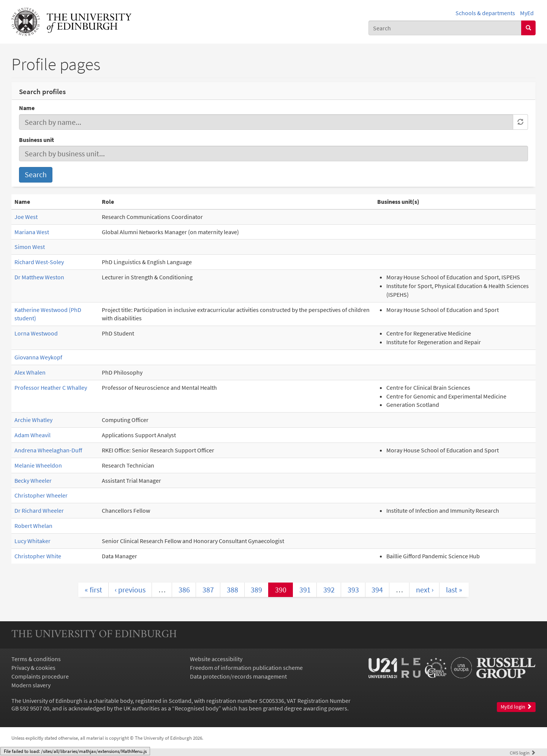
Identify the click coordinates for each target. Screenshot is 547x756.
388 (232, 590)
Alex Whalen (30, 372)
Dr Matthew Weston (39, 277)
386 (184, 590)
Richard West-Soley (39, 262)
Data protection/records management (238, 676)
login (523, 753)
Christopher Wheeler (41, 495)
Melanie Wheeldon (38, 465)
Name (27, 108)
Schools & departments (485, 13)
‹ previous (130, 590)
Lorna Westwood (36, 333)
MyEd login (516, 707)
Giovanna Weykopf (38, 357)
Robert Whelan (33, 526)
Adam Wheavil (32, 435)
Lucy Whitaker (32, 541)
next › (425, 590)
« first (93, 590)
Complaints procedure (40, 676)
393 (353, 590)
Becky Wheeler (33, 480)
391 (305, 590)
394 (377, 590)
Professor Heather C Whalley (51, 387)
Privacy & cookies (33, 668)
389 (256, 590)
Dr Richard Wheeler (39, 510)
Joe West (26, 217)
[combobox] (445, 28)
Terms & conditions (36, 659)
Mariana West (32, 232)
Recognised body (197, 708)
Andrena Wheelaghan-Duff (48, 450)
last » (454, 590)
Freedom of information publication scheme (246, 668)
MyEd (527, 13)
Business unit (36, 140)
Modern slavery (31, 685)
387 (208, 590)
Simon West (30, 247)
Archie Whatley (33, 420)
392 (329, 590)
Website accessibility (216, 659)
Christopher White (38, 556)
